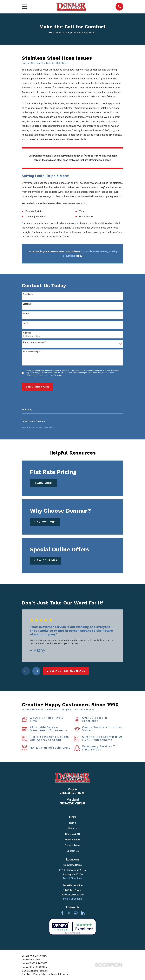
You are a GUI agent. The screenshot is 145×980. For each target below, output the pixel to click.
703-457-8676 (72, 794)
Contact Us (73, 852)
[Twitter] (69, 914)
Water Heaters (73, 840)
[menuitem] (72, 421)
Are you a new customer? (35, 343)
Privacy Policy (48, 375)
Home (72, 824)
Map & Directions (73, 879)
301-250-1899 (73, 804)
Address (27, 333)
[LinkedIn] (83, 914)
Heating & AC (72, 835)
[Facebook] (62, 914)
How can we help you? (33, 352)
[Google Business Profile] (76, 914)
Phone (26, 314)
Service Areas (72, 846)
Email (25, 323)
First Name (28, 295)
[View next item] (38, 671)
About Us (72, 829)
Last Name (28, 304)
